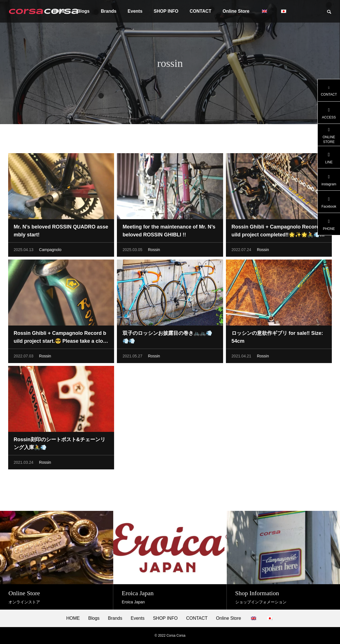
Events (135, 11)
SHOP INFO (166, 11)
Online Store (236, 11)
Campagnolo (50, 251)
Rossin (154, 251)
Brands (109, 11)
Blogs (94, 618)
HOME (73, 618)
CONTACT (200, 11)
